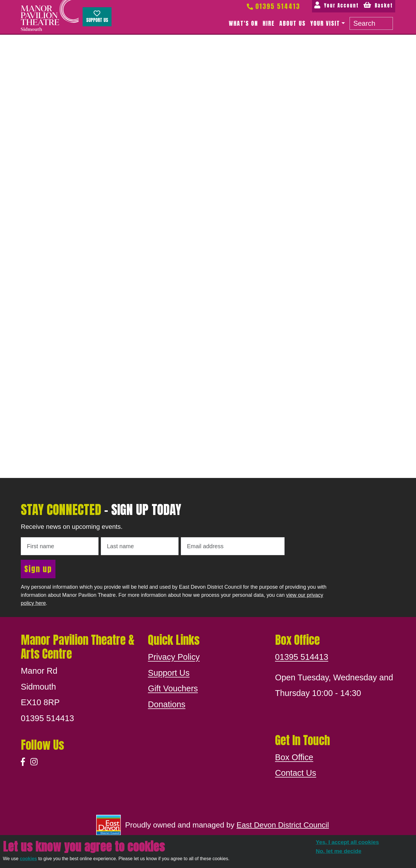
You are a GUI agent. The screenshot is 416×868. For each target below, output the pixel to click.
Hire (269, 23)
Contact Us (296, 773)
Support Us (97, 17)
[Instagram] (34, 762)
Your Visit (325, 23)
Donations (167, 704)
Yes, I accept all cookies (347, 842)
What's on (243, 23)
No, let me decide (339, 851)
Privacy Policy (174, 657)
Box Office (294, 757)
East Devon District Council (283, 825)
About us (292, 23)
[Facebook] (23, 762)
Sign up (38, 569)
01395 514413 (273, 6)
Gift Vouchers (173, 688)
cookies (28, 859)
